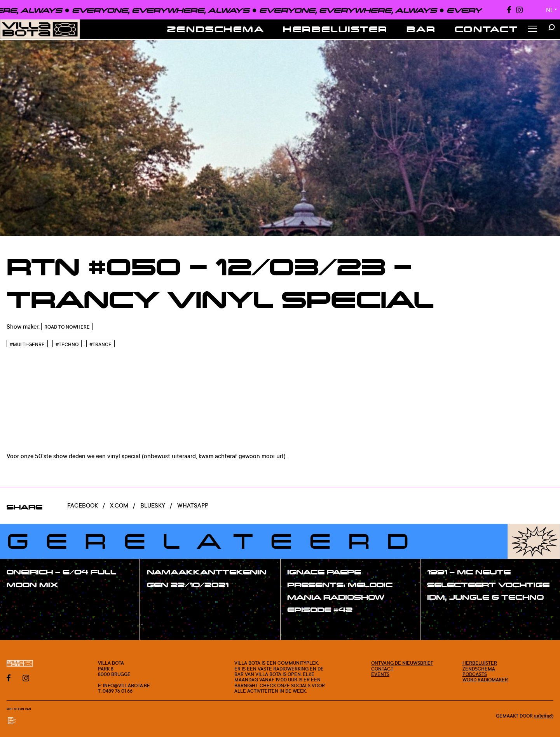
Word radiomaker (485, 679)
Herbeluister (335, 29)
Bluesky (154, 505)
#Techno (67, 344)
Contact (487, 29)
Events (380, 674)
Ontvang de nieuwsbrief (402, 663)
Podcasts (475, 674)
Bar (421, 29)
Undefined (544, 716)
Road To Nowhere (67, 327)
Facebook (83, 505)
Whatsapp (193, 505)
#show (25, 601)
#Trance (100, 344)
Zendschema (216, 29)
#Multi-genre (27, 344)
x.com (119, 505)
